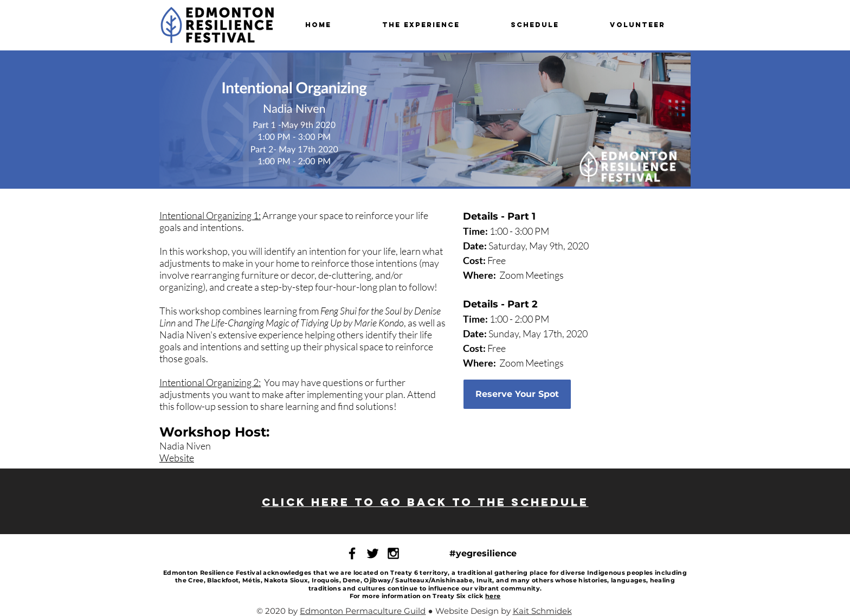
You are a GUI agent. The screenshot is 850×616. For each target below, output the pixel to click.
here (493, 596)
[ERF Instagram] (393, 553)
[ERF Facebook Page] (352, 553)
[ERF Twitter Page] (373, 553)
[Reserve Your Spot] (517, 394)
